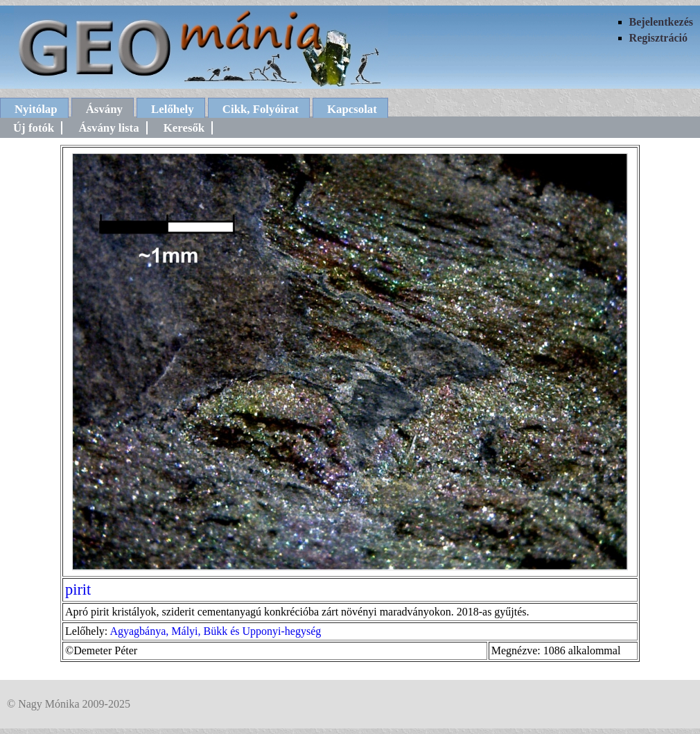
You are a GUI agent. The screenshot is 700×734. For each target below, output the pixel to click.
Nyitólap (36, 109)
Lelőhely (173, 109)
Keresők (184, 128)
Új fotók (34, 128)
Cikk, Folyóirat (261, 109)
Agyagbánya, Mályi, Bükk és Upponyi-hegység (215, 631)
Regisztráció (658, 38)
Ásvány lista (108, 128)
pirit (78, 589)
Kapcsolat (352, 109)
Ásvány (104, 109)
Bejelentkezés (661, 22)
